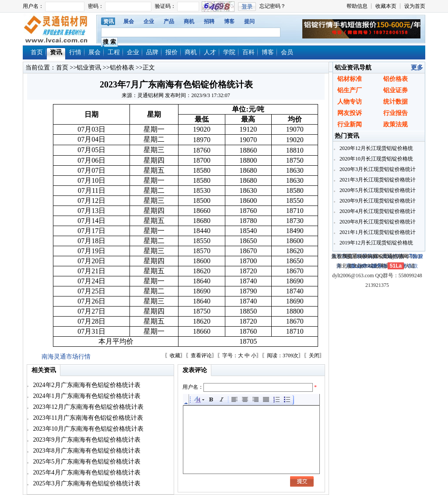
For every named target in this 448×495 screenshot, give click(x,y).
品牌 (152, 52)
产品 (169, 21)
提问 (249, 21)
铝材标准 (350, 79)
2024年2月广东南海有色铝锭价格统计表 (86, 385)
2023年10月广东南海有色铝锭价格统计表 (87, 429)
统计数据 (395, 102)
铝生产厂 (350, 90)
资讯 (108, 21)
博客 (229, 21)
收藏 (175, 356)
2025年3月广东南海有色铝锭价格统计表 (86, 483)
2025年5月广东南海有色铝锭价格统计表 (86, 462)
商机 (189, 21)
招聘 (209, 21)
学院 (229, 52)
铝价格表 (122, 68)
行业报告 (395, 113)
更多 (417, 68)
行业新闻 (350, 124)
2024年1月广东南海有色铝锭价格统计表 (86, 396)
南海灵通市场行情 (66, 357)
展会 (129, 21)
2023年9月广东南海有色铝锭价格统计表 (86, 440)
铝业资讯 (89, 68)
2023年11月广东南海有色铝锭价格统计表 (87, 418)
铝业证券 (395, 90)
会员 (287, 52)
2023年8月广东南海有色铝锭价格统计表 (86, 451)
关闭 (314, 356)
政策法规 (395, 124)
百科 (248, 52)
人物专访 (350, 102)
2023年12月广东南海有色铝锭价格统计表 (87, 407)
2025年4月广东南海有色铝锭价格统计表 (86, 472)
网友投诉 (350, 113)
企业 (149, 21)
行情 (75, 52)
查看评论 (201, 356)
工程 (114, 52)
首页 (37, 52)
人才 (210, 52)
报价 (171, 52)
